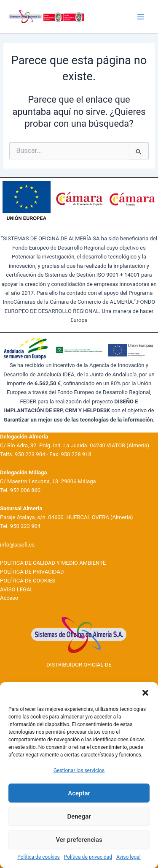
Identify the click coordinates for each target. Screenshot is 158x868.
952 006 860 (25, 490)
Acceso (9, 598)
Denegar (79, 816)
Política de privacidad (88, 857)
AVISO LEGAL (16, 589)
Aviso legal (129, 857)
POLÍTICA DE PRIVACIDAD (32, 572)
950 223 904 (30, 454)
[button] (145, 693)
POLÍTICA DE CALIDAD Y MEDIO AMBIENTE (53, 563)
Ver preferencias (79, 840)
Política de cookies (39, 857)
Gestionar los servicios (79, 770)
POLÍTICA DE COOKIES (28, 581)
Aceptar (79, 793)
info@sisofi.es (17, 545)
